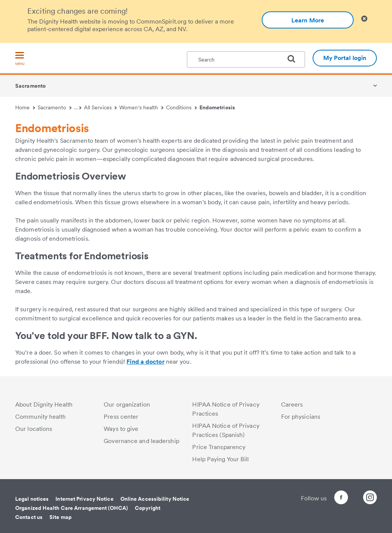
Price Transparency (219, 447)
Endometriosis (217, 107)
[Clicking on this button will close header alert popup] (364, 19)
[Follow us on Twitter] (349, 494)
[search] (294, 59)
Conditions (181, 107)
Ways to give (121, 429)
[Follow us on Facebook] (327, 499)
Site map (61, 517)
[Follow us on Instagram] (370, 499)
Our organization (127, 404)
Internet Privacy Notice (84, 499)
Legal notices (32, 499)
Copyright (148, 508)
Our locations (34, 429)
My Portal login (345, 58)
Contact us (29, 517)
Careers (292, 404)
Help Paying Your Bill (220, 459)
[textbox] (246, 59)
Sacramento (30, 86)
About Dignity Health (44, 404)
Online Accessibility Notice (155, 499)
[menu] (20, 59)
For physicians (301, 417)
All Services (100, 107)
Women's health (141, 107)
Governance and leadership (141, 441)
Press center (121, 417)
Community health (41, 417)
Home (25, 107)
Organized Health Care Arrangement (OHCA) (72, 508)
